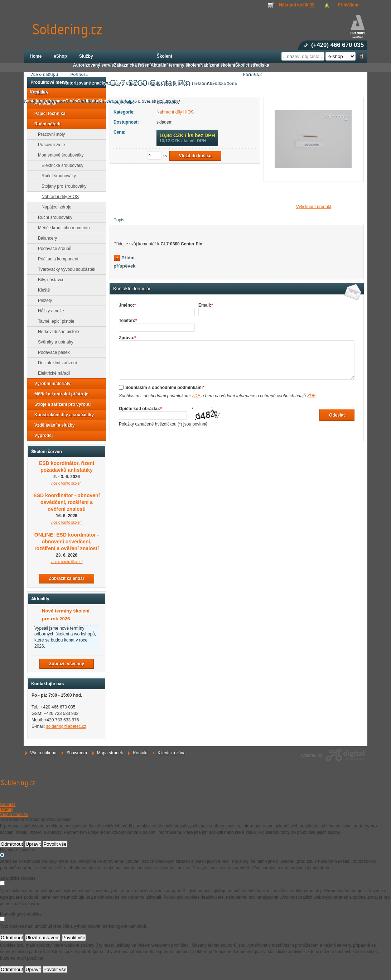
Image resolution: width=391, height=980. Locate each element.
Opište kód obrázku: (140, 409)
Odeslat (337, 415)
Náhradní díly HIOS (175, 112)
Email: (206, 305)
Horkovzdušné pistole (56, 332)
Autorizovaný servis (93, 65)
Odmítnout (12, 844)
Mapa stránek (110, 753)
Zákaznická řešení (132, 65)
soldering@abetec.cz (66, 726)
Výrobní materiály (50, 384)
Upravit (33, 844)
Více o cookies (14, 815)
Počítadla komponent (56, 259)
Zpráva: (127, 338)
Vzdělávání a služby (52, 425)
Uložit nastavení (43, 938)
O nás (71, 101)
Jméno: (127, 305)
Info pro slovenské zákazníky (150, 101)
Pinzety (43, 301)
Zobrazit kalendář (66, 578)
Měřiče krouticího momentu (62, 228)
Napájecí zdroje (54, 207)
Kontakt (140, 753)
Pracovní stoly (49, 134)
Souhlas (8, 804)
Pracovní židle (49, 145)
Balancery (45, 238)
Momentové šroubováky (59, 155)
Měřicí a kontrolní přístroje (59, 394)
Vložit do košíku (195, 156)
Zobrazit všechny (67, 664)
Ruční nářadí (45, 124)
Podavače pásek (52, 352)
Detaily (7, 810)
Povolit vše (55, 844)
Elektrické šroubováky (60, 165)
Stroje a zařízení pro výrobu (60, 404)
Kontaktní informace (44, 101)
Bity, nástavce (49, 280)
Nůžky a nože (49, 311)
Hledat (362, 56)
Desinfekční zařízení (55, 363)
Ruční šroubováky (57, 176)
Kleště (42, 290)
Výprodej (41, 436)
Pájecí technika (48, 114)
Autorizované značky (85, 83)
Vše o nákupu (43, 753)
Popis (119, 220)
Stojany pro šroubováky (62, 186)
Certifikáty (88, 101)
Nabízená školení (218, 65)
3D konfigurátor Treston (182, 83)
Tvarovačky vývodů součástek (64, 269)
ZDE (196, 396)
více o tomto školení (67, 483)
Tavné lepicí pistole (54, 321)
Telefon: (128, 321)
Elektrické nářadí (52, 373)
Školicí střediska (252, 65)
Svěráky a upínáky (54, 342)
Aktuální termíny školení (176, 65)
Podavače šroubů (52, 249)
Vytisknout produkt (314, 207)
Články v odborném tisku (132, 83)
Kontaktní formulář (132, 289)
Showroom (76, 753)
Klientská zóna (172, 753)
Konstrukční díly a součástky (62, 415)
